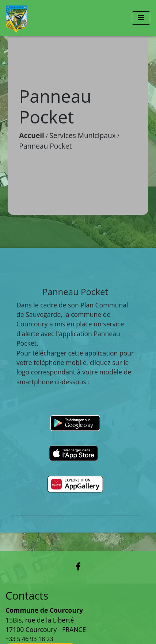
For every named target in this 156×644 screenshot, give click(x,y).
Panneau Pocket (45, 146)
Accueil (32, 135)
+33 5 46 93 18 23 (29, 639)
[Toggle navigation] (141, 18)
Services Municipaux (83, 135)
